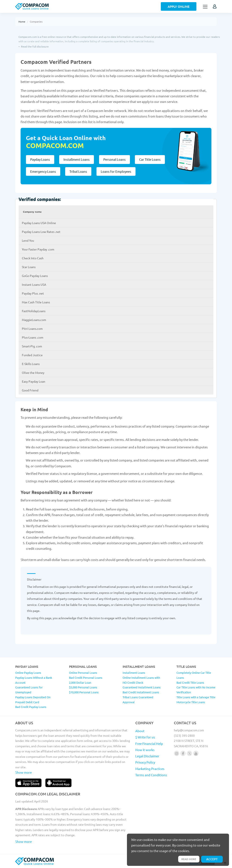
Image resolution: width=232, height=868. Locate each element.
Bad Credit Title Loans (190, 682)
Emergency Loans (43, 171)
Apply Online (179, 6)
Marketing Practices (150, 769)
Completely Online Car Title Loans (194, 675)
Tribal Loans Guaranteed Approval (138, 700)
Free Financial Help (149, 743)
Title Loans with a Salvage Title (196, 697)
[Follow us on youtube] (196, 753)
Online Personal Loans (83, 673)
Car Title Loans (151, 159)
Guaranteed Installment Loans (142, 687)
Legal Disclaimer (147, 756)
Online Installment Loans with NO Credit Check (141, 680)
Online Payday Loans (28, 673)
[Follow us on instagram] (177, 753)
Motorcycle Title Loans (191, 702)
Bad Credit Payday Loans (31, 707)
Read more (188, 859)
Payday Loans (40, 159)
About (140, 731)
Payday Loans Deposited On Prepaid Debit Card (33, 700)
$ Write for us (145, 737)
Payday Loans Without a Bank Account (34, 680)
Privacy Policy (145, 762)
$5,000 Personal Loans (83, 687)
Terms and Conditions (151, 775)
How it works (145, 750)
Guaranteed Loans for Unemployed (29, 690)
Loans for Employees (117, 171)
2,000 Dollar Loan (80, 682)
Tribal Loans (79, 171)
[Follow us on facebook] (183, 753)
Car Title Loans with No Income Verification (196, 690)
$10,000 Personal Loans (84, 692)
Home (22, 21)
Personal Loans (115, 159)
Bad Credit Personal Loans (86, 678)
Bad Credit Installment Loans (141, 692)
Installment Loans (77, 159)
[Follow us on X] (189, 753)
